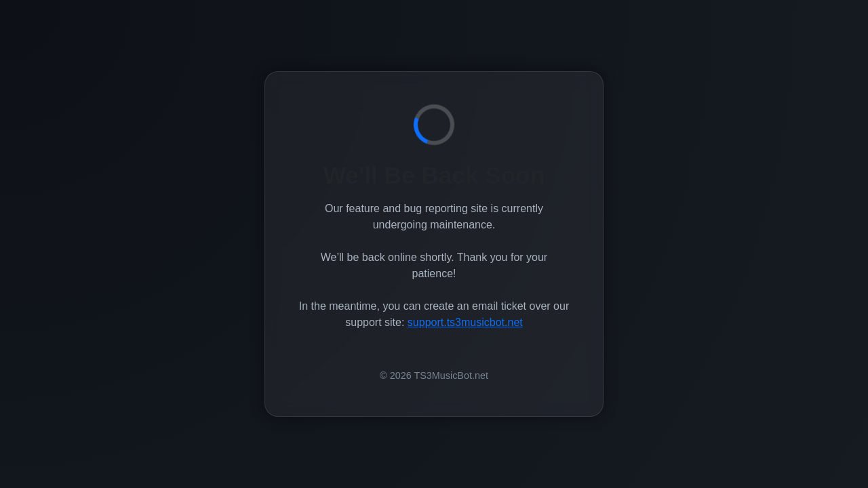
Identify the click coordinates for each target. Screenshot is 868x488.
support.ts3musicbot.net (465, 322)
